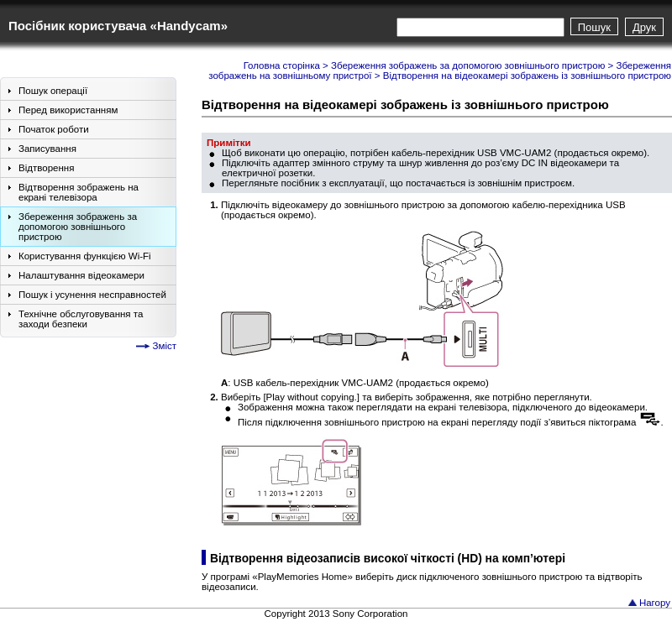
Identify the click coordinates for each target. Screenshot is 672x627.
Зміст (165, 346)
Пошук (594, 27)
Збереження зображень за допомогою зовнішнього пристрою (468, 65)
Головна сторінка (282, 65)
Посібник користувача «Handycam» (118, 26)
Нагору (655, 603)
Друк (644, 27)
